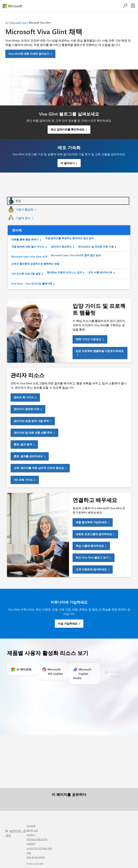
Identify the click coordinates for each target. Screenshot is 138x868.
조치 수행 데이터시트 (100, 272)
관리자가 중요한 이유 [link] (27, 409)
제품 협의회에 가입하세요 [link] (91, 522)
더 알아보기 (68, 163)
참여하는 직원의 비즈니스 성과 (64, 272)
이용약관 (31, 844)
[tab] (68, 201)
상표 (29, 853)
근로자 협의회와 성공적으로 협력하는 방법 (35, 264)
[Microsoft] (14, 6)
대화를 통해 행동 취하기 (25, 239)
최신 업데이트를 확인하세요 (68, 129)
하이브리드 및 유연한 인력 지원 (96, 247)
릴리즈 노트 (32, 830)
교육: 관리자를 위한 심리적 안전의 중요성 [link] (39, 468)
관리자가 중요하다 (61, 247)
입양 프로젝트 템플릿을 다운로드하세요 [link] (100, 351)
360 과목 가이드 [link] (23, 480)
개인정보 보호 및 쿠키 (37, 839)
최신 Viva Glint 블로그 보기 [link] (92, 557)
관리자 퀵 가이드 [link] (24, 397)
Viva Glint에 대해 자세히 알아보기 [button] (29, 54)
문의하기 (31, 835)
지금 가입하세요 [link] (68, 623)
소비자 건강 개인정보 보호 (39, 848)
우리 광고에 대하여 (36, 857)
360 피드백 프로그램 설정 (26, 274)
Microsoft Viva (18, 23)
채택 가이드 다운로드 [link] (88, 339)
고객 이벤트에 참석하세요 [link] (91, 569)
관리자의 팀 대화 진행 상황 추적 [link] (33, 433)
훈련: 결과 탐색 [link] (23, 444)
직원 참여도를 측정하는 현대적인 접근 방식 (70, 238)
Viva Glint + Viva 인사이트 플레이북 (32, 283)
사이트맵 (31, 826)
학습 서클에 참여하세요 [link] (90, 546)
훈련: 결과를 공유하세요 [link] (28, 456)
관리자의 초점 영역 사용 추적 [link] (31, 421)
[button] (68, 201)
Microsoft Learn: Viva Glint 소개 (29, 256)
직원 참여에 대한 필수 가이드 (28, 247)
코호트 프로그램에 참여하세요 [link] (94, 534)
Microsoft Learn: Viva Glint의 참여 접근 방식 (76, 255)
